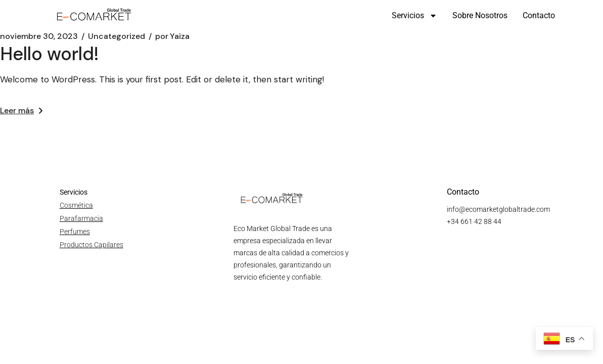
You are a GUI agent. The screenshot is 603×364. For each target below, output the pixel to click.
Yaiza (172, 36)
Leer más (21, 110)
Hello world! (50, 54)
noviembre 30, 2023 (39, 36)
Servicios (414, 16)
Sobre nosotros (480, 15)
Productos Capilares (91, 245)
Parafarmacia (81, 218)
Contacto (539, 15)
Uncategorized (117, 36)
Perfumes (75, 232)
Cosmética (76, 205)
